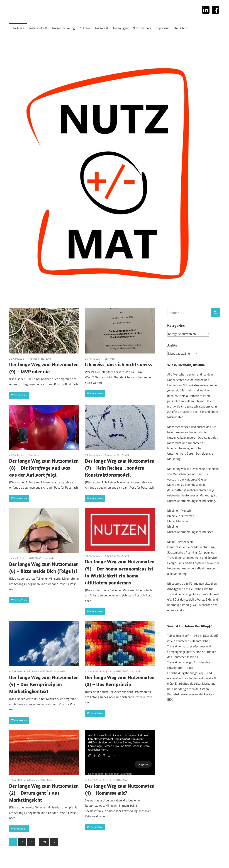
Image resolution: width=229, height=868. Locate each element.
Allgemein (34, 359)
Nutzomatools (142, 28)
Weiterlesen (18, 395)
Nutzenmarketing (64, 28)
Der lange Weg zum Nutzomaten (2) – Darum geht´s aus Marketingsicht (44, 793)
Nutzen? (85, 28)
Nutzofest (102, 28)
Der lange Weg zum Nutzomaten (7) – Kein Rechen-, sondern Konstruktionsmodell (120, 468)
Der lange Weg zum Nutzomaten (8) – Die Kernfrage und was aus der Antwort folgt (44, 468)
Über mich (110, 359)
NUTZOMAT (47, 359)
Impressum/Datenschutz (172, 28)
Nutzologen (120, 28)
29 (44, 842)
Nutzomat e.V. (38, 28)
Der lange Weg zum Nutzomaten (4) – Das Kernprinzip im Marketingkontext (44, 684)
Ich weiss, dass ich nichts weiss (118, 364)
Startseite (18, 28)
